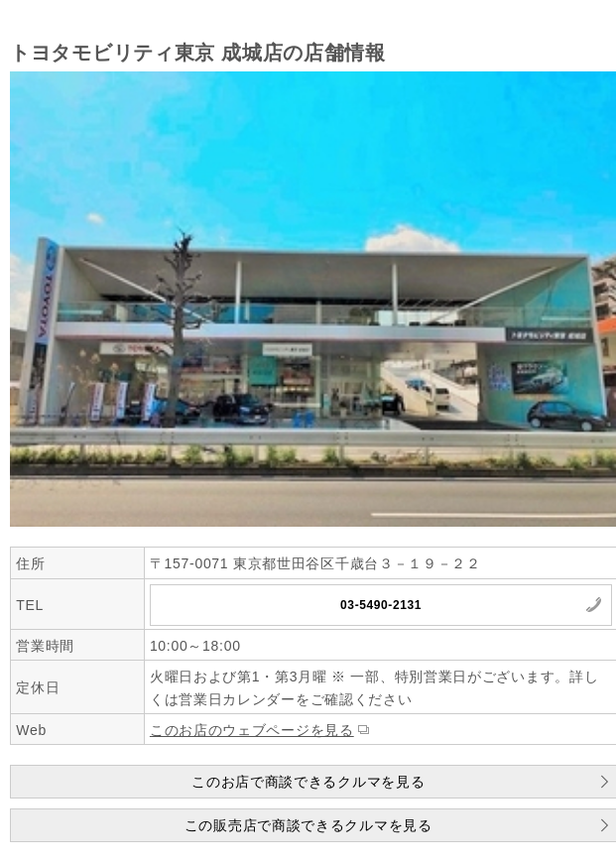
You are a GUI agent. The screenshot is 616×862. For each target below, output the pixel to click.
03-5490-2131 (381, 605)
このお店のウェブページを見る (252, 730)
